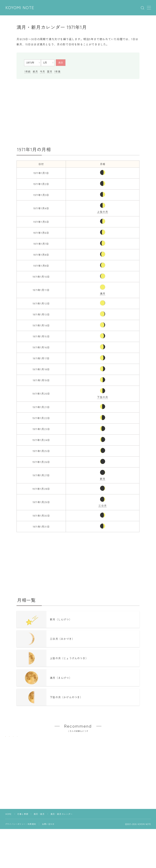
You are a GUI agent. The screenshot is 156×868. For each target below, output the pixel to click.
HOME (9, 833)
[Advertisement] (78, 113)
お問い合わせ (48, 843)
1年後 (57, 71)
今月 (42, 71)
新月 (103, 479)
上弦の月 (103, 212)
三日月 (103, 506)
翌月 (50, 71)
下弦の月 (103, 397)
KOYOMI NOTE (20, 8)
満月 (103, 293)
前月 (35, 71)
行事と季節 (23, 833)
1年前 (28, 71)
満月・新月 (39, 833)
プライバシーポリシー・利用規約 (20, 843)
